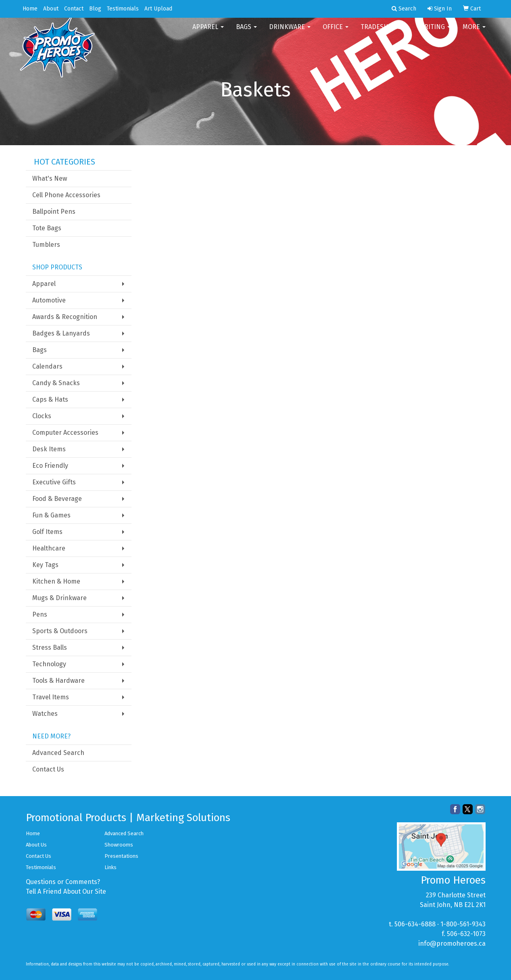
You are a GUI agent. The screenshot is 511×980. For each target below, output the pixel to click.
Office (336, 32)
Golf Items (47, 532)
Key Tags (45, 565)
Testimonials (123, 9)
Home (30, 9)
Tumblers (46, 245)
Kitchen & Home (56, 581)
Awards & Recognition (65, 317)
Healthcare (49, 548)
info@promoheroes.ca (452, 944)
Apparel (208, 32)
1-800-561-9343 (463, 924)
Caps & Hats (50, 399)
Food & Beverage (57, 499)
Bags (246, 32)
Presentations (121, 856)
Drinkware (290, 32)
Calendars (47, 366)
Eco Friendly (50, 466)
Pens (40, 614)
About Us (36, 845)
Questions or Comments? (63, 882)
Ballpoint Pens (54, 212)
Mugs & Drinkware (59, 598)
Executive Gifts (54, 482)
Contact (74, 9)
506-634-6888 (415, 924)
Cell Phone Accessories (66, 195)
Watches (45, 714)
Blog (95, 9)
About (51, 9)
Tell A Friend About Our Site (66, 891)
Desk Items (49, 449)
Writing (435, 32)
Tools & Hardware (58, 681)
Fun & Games (51, 515)
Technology (49, 664)
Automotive (49, 300)
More (474, 32)
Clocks (42, 416)
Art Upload (158, 9)
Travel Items (51, 697)
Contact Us (48, 769)
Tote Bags (47, 228)
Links (111, 867)
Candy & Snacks (56, 383)
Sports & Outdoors (60, 631)
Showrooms (119, 845)
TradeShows (384, 32)
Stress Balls (50, 647)
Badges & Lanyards (61, 333)
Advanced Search (58, 753)
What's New (50, 178)
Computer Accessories (65, 433)
